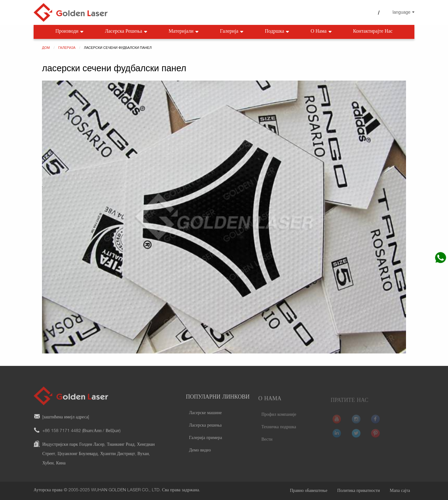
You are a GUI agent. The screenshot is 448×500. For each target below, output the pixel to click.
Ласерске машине (205, 421)
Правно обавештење (309, 491)
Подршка (278, 32)
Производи (70, 32)
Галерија (232, 32)
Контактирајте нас (373, 32)
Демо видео (200, 459)
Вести (267, 447)
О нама (322, 32)
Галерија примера (206, 446)
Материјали (184, 32)
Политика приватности (359, 491)
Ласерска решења (127, 32)
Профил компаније (279, 422)
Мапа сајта (400, 491)
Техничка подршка (279, 434)
